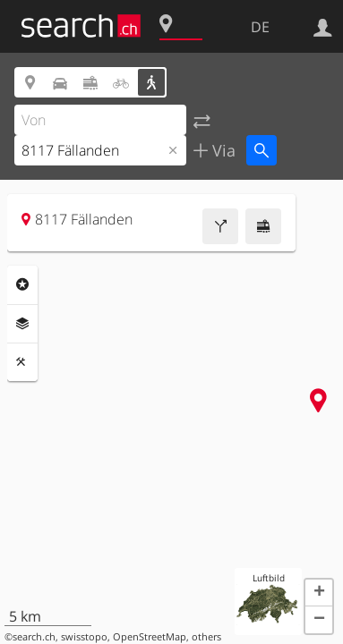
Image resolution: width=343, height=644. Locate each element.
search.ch (34, 637)
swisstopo (84, 637)
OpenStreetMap (150, 637)
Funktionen (22, 362)
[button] (319, 593)
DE (260, 27)
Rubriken (22, 284)
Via (222, 150)
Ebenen (22, 324)
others (206, 637)
